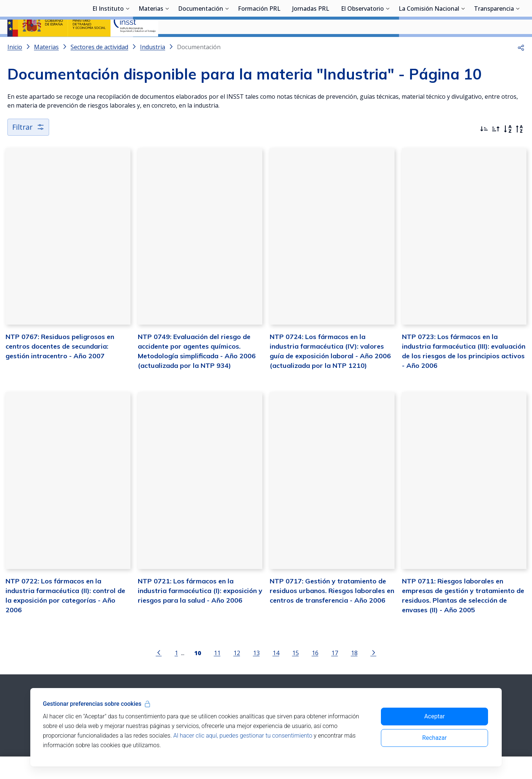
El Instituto (108, 46)
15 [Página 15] (296, 673)
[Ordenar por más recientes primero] (484, 149)
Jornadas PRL (311, 46)
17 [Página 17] (335, 673)
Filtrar (29, 147)
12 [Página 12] (237, 673)
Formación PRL (259, 46)
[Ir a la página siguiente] (374, 672)
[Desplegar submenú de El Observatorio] (388, 45)
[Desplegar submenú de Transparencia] (518, 45)
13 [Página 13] (256, 673)
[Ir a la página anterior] (159, 672)
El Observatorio (362, 46)
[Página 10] (198, 672)
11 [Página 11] (217, 673)
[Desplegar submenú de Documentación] (227, 45)
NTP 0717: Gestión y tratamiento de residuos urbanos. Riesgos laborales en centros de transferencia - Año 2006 (332, 610)
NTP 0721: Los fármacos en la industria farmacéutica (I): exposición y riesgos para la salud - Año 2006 (200, 610)
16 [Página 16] (315, 673)
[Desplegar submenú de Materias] (167, 45)
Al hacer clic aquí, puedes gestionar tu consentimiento (243, 736)
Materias (151, 46)
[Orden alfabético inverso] (519, 149)
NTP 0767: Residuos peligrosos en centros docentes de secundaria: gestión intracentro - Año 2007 (60, 366)
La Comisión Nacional (429, 46)
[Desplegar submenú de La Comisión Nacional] (463, 45)
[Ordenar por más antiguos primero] (496, 149)
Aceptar (434, 716)
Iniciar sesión (497, 17)
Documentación (201, 46)
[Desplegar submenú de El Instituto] (127, 45)
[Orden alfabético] (508, 149)
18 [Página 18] (354, 673)
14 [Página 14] (276, 673)
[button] (521, 67)
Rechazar (434, 738)
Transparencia (494, 46)
